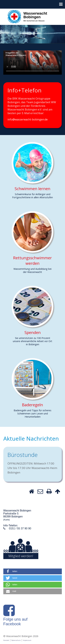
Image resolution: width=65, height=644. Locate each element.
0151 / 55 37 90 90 (20, 528)
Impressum (27, 640)
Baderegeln (32, 405)
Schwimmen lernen (32, 189)
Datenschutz (16, 640)
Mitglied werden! (21, 556)
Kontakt (6, 640)
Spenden (33, 332)
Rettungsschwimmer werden (32, 260)
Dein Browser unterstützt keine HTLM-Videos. (33, 63)
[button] (33, 571)
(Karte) (7, 520)
